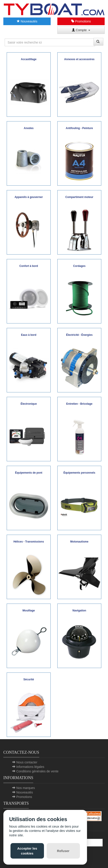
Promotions (81, 21)
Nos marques (26, 788)
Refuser (63, 851)
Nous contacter (27, 762)
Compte (81, 30)
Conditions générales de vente (37, 771)
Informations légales (30, 767)
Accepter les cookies (27, 851)
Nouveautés (27, 21)
